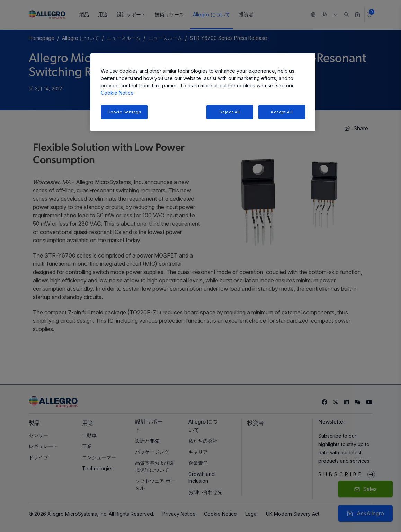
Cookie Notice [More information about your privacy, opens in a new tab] (117, 93)
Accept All (282, 112)
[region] (203, 92)
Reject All (230, 112)
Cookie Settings (124, 112)
